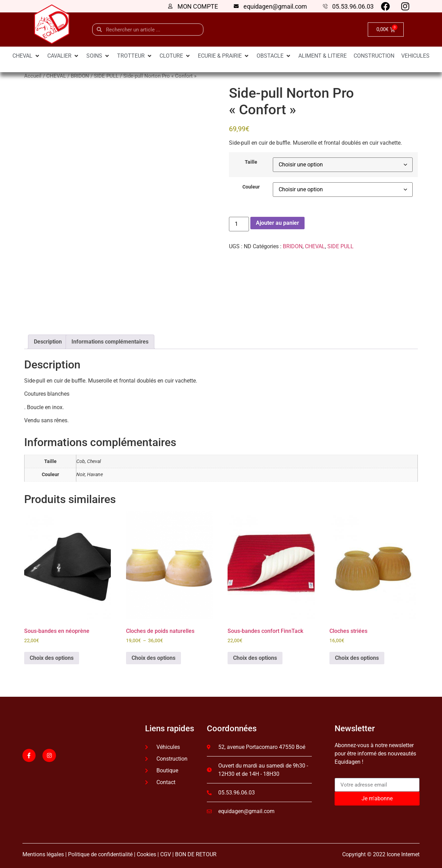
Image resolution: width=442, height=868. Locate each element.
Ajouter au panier (277, 223)
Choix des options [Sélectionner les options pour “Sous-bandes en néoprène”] (52, 655)
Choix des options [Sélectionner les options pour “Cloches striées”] (357, 655)
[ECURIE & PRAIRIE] (224, 56)
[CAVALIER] (63, 56)
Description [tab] (48, 339)
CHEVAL (56, 76)
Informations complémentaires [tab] (110, 339)
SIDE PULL (106, 76)
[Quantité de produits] (239, 224)
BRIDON (80, 76)
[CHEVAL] (26, 56)
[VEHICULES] (415, 56)
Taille (251, 162)
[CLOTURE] (175, 56)
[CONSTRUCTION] (374, 56)
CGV (166, 852)
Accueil (33, 76)
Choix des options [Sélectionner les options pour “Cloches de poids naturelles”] (153, 655)
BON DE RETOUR (196, 852)
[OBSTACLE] (274, 56)
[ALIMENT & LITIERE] (323, 56)
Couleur (251, 187)
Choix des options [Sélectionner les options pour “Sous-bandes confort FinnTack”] (255, 655)
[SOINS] (98, 56)
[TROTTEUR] (135, 56)
